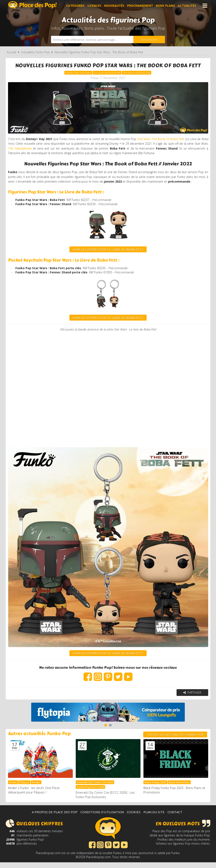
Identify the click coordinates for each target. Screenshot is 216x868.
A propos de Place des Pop (55, 818)
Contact (175, 818)
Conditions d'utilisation (102, 818)
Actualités (187, 6)
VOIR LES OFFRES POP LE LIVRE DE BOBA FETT (108, 327)
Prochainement (140, 6)
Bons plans (165, 6)
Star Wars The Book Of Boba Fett (170, 140)
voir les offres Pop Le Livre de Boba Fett (108, 258)
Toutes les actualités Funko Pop (175, 741)
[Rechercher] (149, 39)
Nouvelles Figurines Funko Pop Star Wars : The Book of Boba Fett (99, 52)
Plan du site (154, 818)
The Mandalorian (47, 150)
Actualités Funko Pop (35, 52)
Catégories (75, 6)
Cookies (134, 818)
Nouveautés (114, 6)
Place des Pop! (32, 5)
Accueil (11, 52)
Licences (94, 6)
